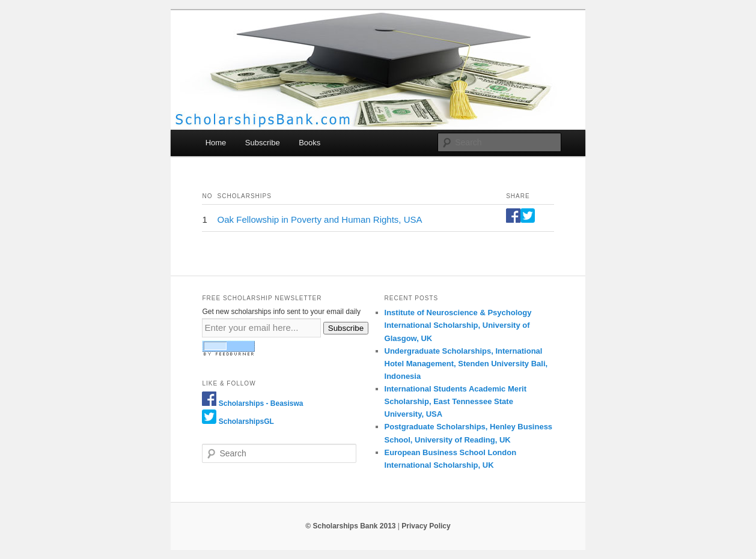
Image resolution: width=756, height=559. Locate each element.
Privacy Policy (426, 526)
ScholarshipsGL (246, 422)
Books (309, 143)
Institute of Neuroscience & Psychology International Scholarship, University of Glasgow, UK (458, 325)
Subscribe (263, 143)
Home (216, 143)
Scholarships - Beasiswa (261, 403)
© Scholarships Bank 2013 (350, 526)
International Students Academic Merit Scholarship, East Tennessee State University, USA (456, 401)
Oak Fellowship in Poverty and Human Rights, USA (320, 219)
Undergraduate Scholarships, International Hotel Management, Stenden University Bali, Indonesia (466, 364)
